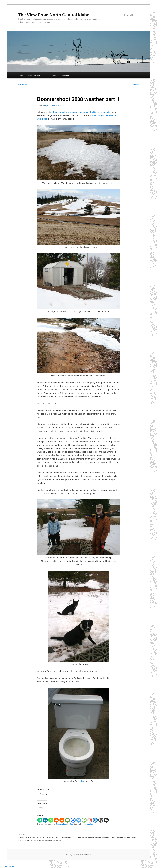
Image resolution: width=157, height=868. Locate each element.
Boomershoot (61, 824)
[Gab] (40, 820)
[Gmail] (90, 820)
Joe (59, 106)
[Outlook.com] (95, 820)
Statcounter (10, 866)
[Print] (62, 820)
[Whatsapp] (51, 820)
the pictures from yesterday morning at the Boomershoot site (81, 112)
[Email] (67, 820)
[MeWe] (45, 820)
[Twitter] (79, 820)
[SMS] (84, 820)
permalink (89, 824)
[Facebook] (73, 820)
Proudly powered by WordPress (78, 855)
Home (21, 75)
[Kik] (106, 820)
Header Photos (52, 75)
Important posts (35, 75)
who (82, 781)
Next (136, 84)
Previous (23, 84)
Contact (66, 75)
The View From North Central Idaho (54, 15)
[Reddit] (56, 820)
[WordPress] (101, 820)
